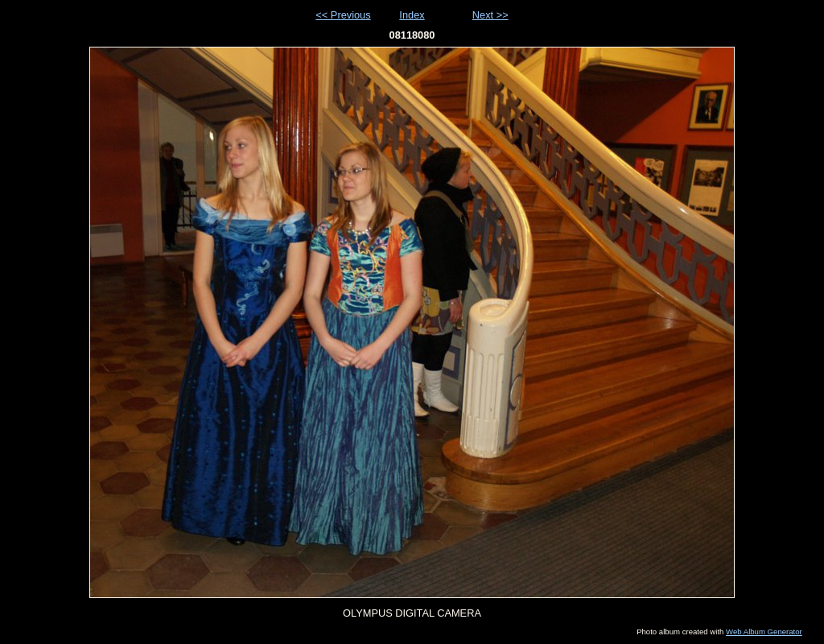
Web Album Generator (764, 632)
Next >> (490, 15)
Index (412, 15)
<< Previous (343, 15)
